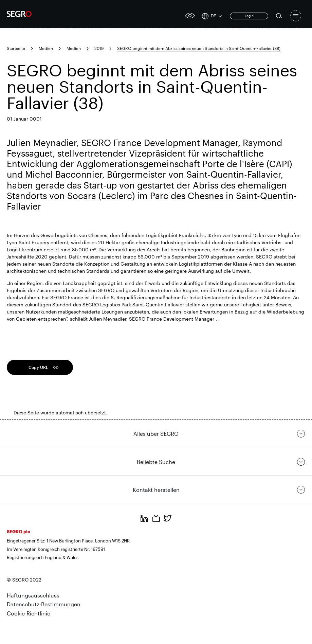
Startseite (16, 48)
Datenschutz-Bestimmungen (44, 604)
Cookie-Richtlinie (29, 613)
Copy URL (38, 367)
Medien (46, 48)
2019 (99, 48)
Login (249, 16)
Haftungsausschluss (33, 595)
